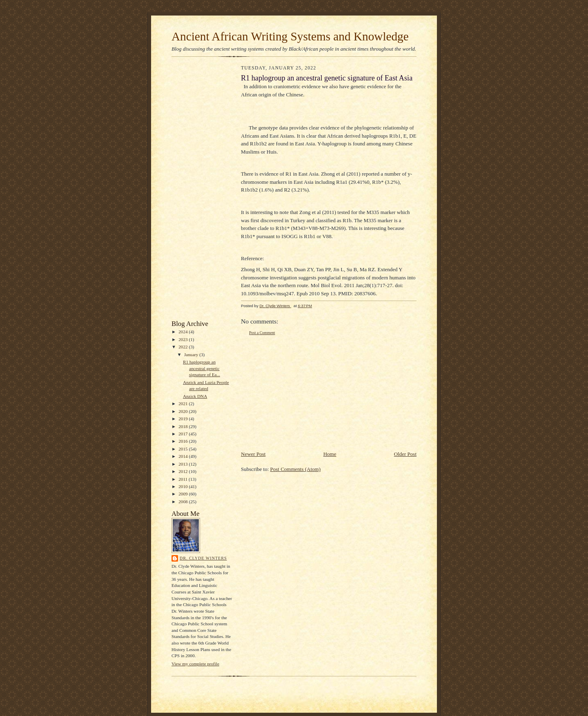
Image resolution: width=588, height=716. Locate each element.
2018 (184, 426)
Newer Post (253, 454)
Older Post (405, 454)
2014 (184, 456)
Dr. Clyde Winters (203, 558)
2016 (184, 441)
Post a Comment (262, 333)
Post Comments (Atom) (296, 469)
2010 (184, 486)
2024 (184, 332)
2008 (184, 502)
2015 (184, 449)
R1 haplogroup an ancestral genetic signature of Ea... (202, 368)
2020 (184, 411)
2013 (184, 464)
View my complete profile (195, 664)
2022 (184, 347)
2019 (184, 419)
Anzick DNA (195, 396)
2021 (184, 404)
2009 (184, 494)
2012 (184, 471)
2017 (184, 434)
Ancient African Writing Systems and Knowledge (290, 36)
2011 (184, 479)
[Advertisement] (196, 190)
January (192, 355)
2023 (184, 339)
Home (330, 454)
